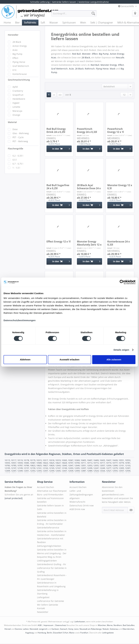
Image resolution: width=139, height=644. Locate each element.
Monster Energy (109, 65)
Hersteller (13, 35)
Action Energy (20, 46)
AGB (40, 625)
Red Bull (76, 54)
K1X (14, 70)
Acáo (15, 50)
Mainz (72, 633)
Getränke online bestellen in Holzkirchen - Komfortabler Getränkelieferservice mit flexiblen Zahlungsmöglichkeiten (52, 539)
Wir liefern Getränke (48, 605)
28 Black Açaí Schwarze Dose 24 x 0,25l (89, 187)
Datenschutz (61, 625)
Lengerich (43, 629)
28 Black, (86, 57)
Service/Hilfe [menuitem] (126, 6)
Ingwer (16, 103)
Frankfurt (84, 633)
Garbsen (55, 629)
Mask (113, 69)
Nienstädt (34, 629)
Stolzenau (114, 629)
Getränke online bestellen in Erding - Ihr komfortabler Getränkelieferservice (52, 524)
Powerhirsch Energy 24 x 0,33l (87, 130)
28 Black (17, 42)
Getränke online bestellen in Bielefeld (52, 515)
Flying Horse (19, 62)
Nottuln (106, 629)
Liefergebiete (108, 633)
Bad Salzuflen (129, 625)
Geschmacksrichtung (19, 80)
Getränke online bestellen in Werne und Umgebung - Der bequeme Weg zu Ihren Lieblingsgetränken (52, 555)
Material (12, 122)
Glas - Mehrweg (21, 133)
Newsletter (43, 612)
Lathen (26, 629)
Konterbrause (20, 74)
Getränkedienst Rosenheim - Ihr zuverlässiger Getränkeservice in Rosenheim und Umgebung (52, 581)
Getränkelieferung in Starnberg (48, 592)
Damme (18, 629)
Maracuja (17, 111)
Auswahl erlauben (69, 360)
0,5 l (15, 160)
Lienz (76, 629)
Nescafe (120, 57)
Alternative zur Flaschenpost (52, 491)
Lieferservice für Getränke (51, 601)
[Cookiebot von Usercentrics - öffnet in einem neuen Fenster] (122, 282)
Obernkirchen (128, 629)
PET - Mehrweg (20, 141)
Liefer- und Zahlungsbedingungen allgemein (81, 495)
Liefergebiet (43, 597)
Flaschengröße (16, 149)
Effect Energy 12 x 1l (59, 242)
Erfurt (66, 633)
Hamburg (42, 633)
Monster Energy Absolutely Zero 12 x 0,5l (89, 243)
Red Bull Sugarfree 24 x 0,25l (58, 187)
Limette (16, 107)
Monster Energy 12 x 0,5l (120, 187)
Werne (110, 625)
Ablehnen (25, 360)
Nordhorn (118, 625)
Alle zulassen (114, 360)
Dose (15, 129)
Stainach (64, 629)
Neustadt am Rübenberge (91, 629)
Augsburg (29, 633)
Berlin (49, 633)
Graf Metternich (21, 66)
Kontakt (41, 608)
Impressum (48, 625)
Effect (15, 58)
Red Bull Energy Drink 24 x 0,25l (56, 130)
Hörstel (8, 629)
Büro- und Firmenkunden (50, 495)
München (102, 625)
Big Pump (17, 54)
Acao (54, 57)
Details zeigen (121, 350)
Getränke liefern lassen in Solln (50, 507)
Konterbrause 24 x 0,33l (119, 243)
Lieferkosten (80, 622)
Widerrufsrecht (77, 502)
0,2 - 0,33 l (18, 156)
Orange (16, 115)
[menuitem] (74, 15)
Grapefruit (18, 95)
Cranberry (18, 91)
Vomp (71, 629)
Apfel (15, 87)
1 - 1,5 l (16, 168)
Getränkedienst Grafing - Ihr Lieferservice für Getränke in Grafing (52, 568)
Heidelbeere (19, 99)
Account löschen (46, 487)
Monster (86, 54)
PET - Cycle (18, 137)
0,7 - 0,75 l (18, 164)
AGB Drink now (77, 509)
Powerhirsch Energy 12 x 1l (116, 130)
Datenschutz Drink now (82, 505)
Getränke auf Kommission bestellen (50, 500)
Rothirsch (90, 69)
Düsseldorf (58, 633)
